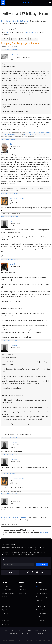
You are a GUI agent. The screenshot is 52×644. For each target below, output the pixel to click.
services (45, 550)
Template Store (41, 606)
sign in (8, 32)
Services (39, 582)
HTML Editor (37, 548)
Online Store (30, 630)
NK (11, 144)
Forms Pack (22, 590)
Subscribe (23, 39)
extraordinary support (9, 554)
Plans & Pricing (40, 600)
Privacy (33, 634)
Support (4, 610)
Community (6, 606)
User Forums (6, 621)
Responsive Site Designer (33, 133)
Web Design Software (41, 630)
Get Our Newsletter (8, 593)
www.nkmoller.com (6, 187)
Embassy (5, 617)
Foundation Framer (12, 134)
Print (14, 39)
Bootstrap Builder (29, 134)
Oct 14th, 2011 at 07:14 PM (9, 454)
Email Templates (41, 613)
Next (15, 47)
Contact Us (5, 597)
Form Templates (41, 617)
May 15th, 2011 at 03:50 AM (10, 139)
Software (22, 582)
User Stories (6, 624)
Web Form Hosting (41, 597)
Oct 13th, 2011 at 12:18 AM (9, 340)
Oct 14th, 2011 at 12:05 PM (9, 438)
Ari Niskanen (14, 345)
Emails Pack (22, 586)
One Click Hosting (41, 590)
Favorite (33, 39)
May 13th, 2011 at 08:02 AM (10, 50)
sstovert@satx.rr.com (17, 198)
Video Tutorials (7, 613)
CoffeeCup (6, 582)
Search (5, 39)
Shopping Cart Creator (21, 21)
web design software (33, 550)
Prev (4, 47)
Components (40, 621)
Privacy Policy (32, 640)
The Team (5, 586)
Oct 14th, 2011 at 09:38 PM (9, 473)
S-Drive (38, 586)
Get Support (14, 634)
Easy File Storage (41, 593)
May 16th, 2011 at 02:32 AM (10, 216)
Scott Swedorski (15, 55)
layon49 (12, 264)
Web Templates (41, 610)
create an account (30, 32)
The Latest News (7, 590)
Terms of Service (43, 640)
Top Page (7, 630)
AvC (11, 221)
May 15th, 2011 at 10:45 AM (9, 193)
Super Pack (22, 593)
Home (3, 21)
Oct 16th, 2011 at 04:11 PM (9, 494)
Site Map (39, 634)
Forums (9, 21)
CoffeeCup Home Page (18, 630)
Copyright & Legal (24, 634)
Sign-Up (42, 564)
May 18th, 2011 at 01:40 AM (10, 259)
